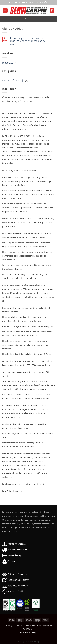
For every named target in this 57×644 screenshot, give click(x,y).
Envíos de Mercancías (17, 550)
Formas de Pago (15, 555)
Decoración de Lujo (13, 80)
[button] (5, 11)
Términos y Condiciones (18, 580)
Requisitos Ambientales (18, 586)
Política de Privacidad (17, 574)
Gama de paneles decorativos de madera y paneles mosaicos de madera (29, 41)
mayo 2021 (9, 63)
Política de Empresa (16, 544)
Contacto (11, 561)
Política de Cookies (16, 591)
